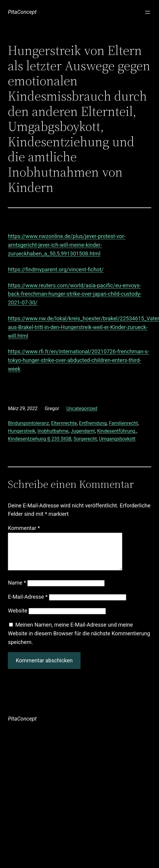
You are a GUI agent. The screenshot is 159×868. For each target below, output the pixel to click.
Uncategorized (82, 408)
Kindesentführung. (117, 431)
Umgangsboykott (117, 439)
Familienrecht (123, 423)
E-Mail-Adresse (28, 604)
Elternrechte (64, 423)
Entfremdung (93, 423)
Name (17, 590)
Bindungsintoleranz (28, 423)
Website (17, 618)
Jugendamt (83, 431)
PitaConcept (22, 12)
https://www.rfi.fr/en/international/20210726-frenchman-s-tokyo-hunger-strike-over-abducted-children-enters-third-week (78, 360)
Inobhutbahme (53, 431)
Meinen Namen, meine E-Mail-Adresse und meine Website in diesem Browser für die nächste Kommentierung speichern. (79, 641)
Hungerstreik (21, 431)
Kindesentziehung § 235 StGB (40, 439)
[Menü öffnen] (148, 12)
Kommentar (24, 528)
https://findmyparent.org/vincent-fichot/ (56, 269)
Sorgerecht (85, 439)
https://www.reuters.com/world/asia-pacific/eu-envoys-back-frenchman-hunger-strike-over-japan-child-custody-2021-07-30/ (75, 294)
